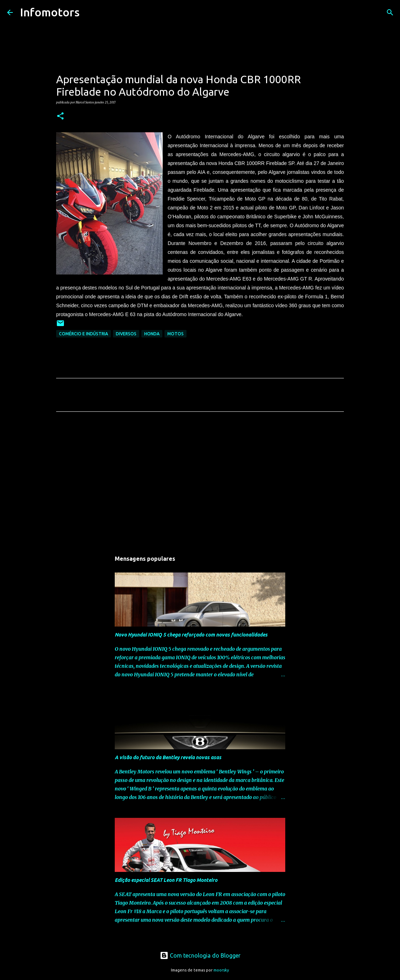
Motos (175, 334)
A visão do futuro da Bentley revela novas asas (168, 757)
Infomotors (50, 12)
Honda (152, 334)
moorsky (221, 970)
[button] (60, 116)
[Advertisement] (200, 484)
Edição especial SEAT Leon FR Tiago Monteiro (166, 880)
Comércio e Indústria (83, 334)
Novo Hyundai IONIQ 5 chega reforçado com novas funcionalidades (191, 635)
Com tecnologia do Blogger (200, 955)
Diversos (126, 334)
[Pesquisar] (90, 12)
